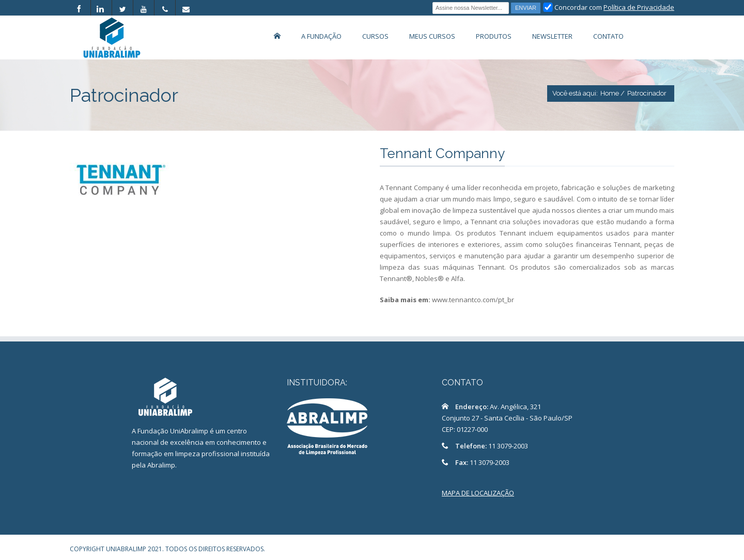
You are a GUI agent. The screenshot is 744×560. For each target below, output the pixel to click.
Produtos (494, 36)
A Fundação (321, 36)
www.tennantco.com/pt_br (473, 300)
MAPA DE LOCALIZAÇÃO (478, 493)
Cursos (375, 36)
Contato (608, 36)
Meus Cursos (432, 36)
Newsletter (552, 36)
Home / (613, 93)
